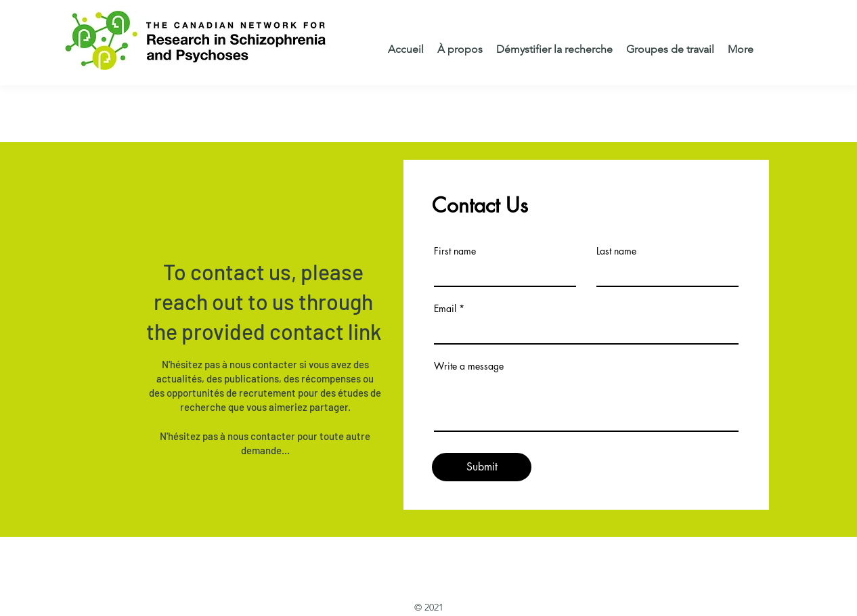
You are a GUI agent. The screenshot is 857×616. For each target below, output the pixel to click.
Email (445, 309)
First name (455, 251)
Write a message (469, 366)
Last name (616, 251)
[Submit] (482, 467)
